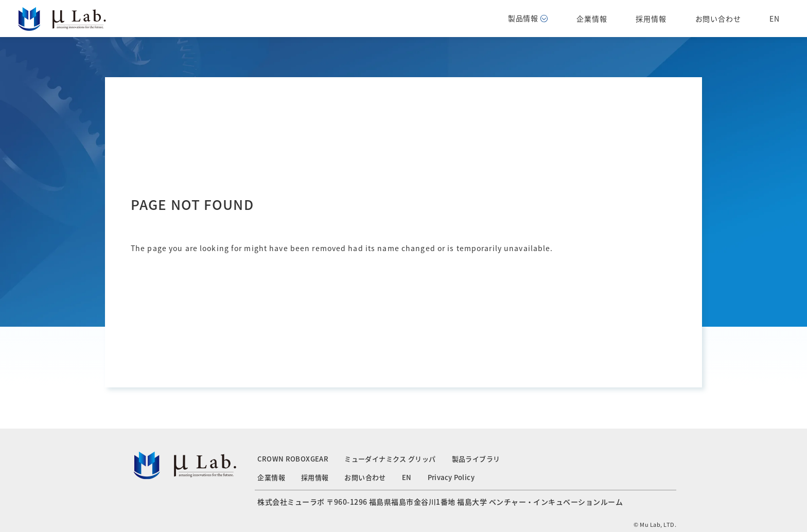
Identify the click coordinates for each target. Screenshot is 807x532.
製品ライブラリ (476, 459)
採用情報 (651, 19)
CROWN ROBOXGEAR (293, 459)
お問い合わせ (718, 19)
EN (775, 19)
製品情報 (528, 18)
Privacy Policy (451, 477)
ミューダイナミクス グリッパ (390, 459)
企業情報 (592, 19)
